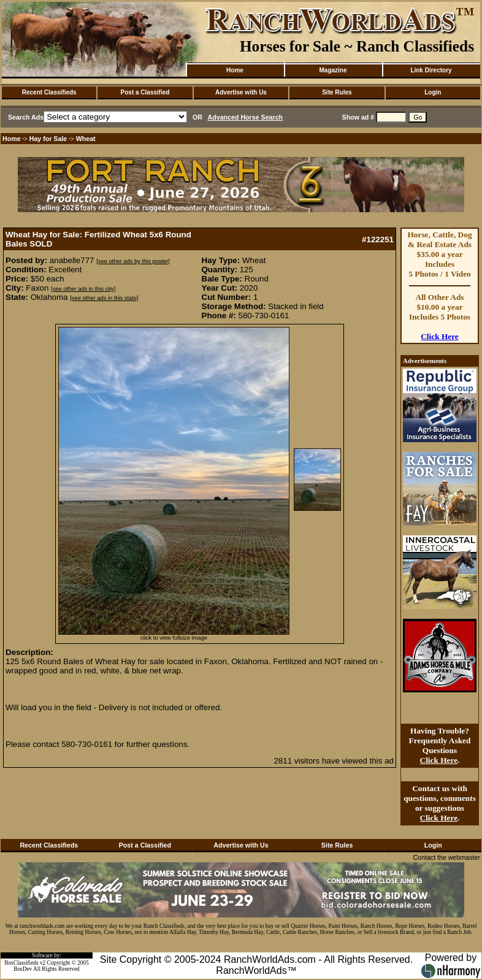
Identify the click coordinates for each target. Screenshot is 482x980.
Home (235, 70)
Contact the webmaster (446, 857)
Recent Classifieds (49, 92)
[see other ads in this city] (83, 289)
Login (433, 92)
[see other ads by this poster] (133, 261)
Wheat (86, 139)
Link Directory (431, 70)
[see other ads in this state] (104, 298)
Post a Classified (145, 92)
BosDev (23, 969)
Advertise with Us (241, 92)
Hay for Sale (49, 139)
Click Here (440, 336)
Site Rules (337, 92)
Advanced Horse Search (246, 117)
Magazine (333, 70)
